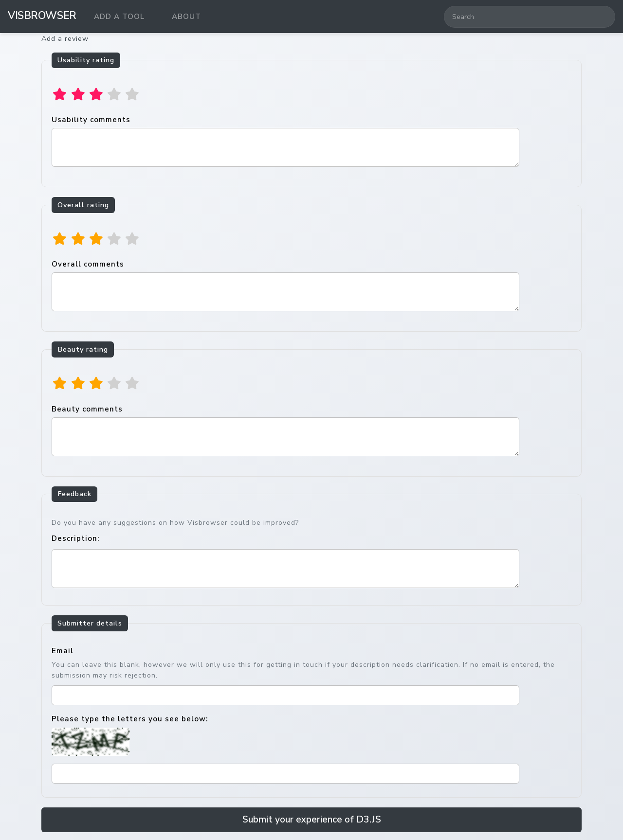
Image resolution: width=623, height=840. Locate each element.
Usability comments (285, 141)
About (186, 17)
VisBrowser (42, 16)
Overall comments (285, 285)
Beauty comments (285, 430)
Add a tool (119, 17)
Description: (75, 538)
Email (63, 651)
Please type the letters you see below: (130, 719)
